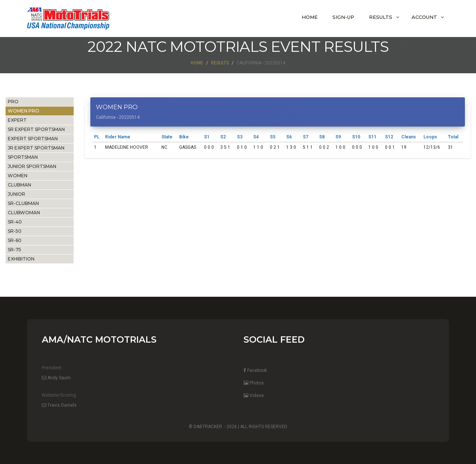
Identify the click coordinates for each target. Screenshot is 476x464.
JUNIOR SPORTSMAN (32, 166)
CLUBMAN (19, 185)
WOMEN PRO (24, 111)
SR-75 (14, 250)
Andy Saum (56, 378)
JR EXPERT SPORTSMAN (36, 148)
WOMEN (18, 176)
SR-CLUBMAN (23, 203)
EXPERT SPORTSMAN (33, 139)
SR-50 (15, 231)
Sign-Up (343, 17)
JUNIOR (16, 194)
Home (310, 17)
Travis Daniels (59, 405)
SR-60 (15, 240)
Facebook (255, 370)
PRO (13, 102)
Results (381, 17)
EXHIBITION (21, 259)
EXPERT (17, 120)
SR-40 (15, 222)
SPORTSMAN (23, 157)
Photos (254, 383)
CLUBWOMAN (24, 213)
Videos (254, 396)
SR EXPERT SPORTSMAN (36, 129)
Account (424, 17)
